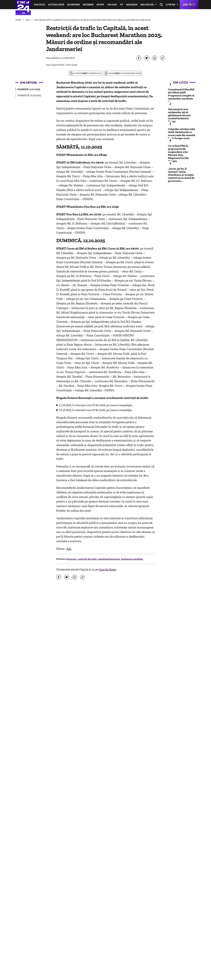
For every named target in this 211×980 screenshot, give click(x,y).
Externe (88, 4)
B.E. (69, 549)
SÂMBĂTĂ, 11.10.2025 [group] (29, 89)
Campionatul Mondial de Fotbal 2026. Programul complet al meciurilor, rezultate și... (181, 95)
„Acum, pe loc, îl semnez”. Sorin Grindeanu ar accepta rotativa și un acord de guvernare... (181, 175)
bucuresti (72, 559)
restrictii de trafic (87, 559)
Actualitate (56, 4)
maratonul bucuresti (109, 559)
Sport (100, 4)
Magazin (132, 4)
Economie (73, 4)
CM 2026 (112, 4)
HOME (18, 20)
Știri (28, 20)
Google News (108, 569)
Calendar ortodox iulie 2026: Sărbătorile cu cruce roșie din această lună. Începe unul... (181, 134)
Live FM (171, 4)
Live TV (187, 4)
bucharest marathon (132, 559)
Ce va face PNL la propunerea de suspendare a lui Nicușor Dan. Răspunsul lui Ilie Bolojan (178, 153)
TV (121, 4)
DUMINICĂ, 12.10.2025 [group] (29, 95)
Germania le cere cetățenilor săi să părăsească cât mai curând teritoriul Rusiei (179, 115)
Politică (39, 4)
